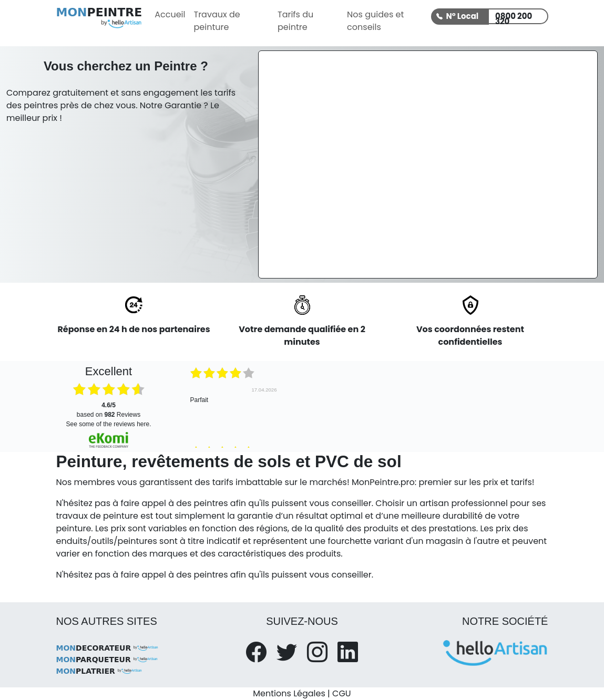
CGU (342, 693)
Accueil (170, 14)
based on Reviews (109, 410)
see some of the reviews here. (108, 424)
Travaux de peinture (217, 21)
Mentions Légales (289, 693)
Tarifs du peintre (295, 21)
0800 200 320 (514, 17)
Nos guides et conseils (375, 21)
